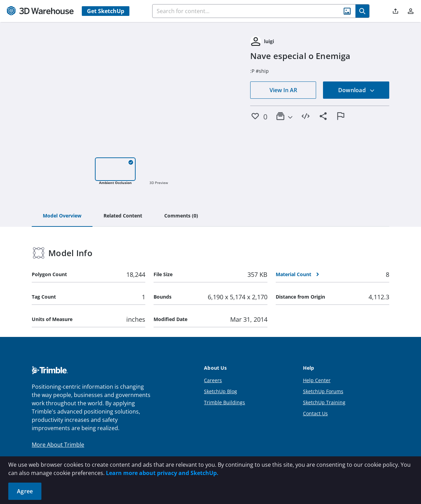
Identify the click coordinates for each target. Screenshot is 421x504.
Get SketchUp (106, 11)
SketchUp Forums (323, 391)
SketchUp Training (324, 402)
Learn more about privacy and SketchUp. (162, 473)
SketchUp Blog (221, 391)
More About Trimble (58, 445)
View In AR (283, 90)
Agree (25, 491)
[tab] (62, 216)
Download (356, 90)
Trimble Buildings (224, 402)
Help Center (317, 380)
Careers (213, 380)
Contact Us (315, 413)
